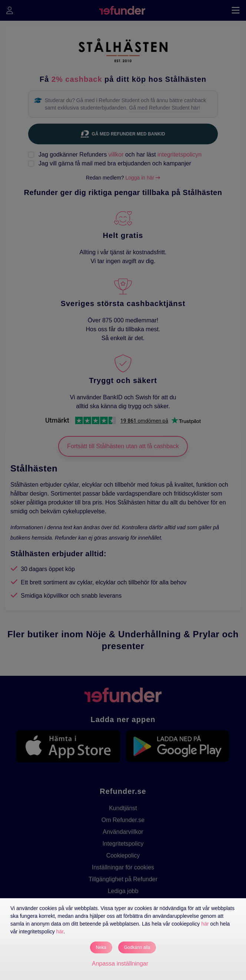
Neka (101, 947)
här (205, 924)
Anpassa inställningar (120, 964)
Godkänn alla (137, 947)
